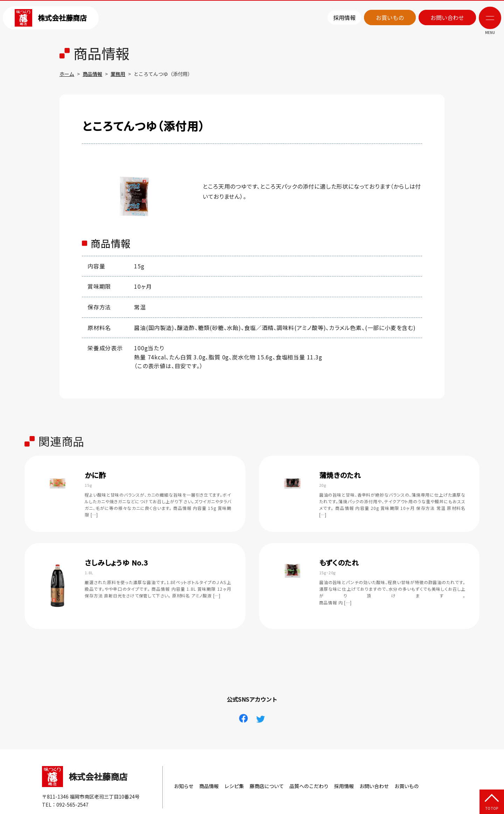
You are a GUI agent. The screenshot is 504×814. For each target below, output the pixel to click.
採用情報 (344, 17)
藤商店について (267, 786)
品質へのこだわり (309, 786)
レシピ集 (234, 786)
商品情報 (92, 74)
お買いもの (390, 17)
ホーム (67, 74)
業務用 (118, 74)
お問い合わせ (447, 17)
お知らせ (184, 786)
